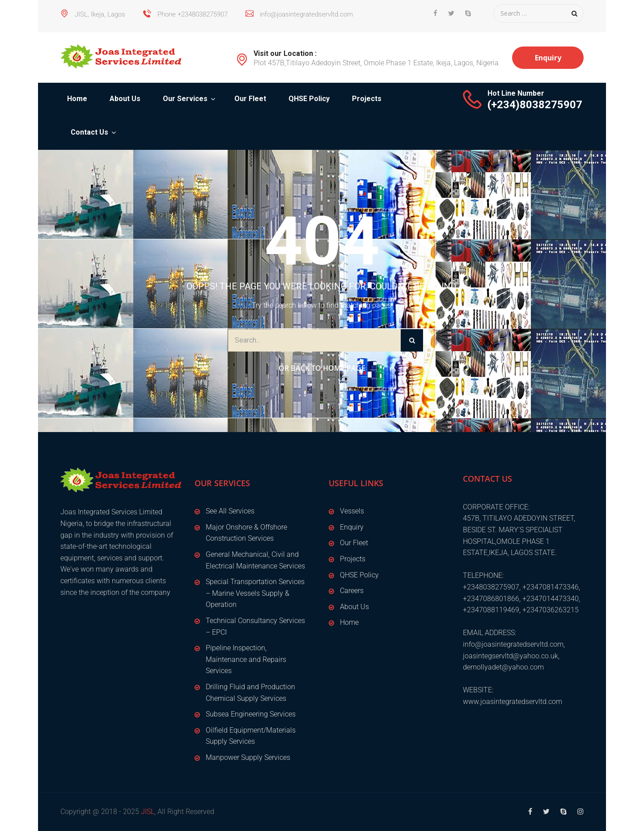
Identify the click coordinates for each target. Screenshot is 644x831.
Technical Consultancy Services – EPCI (255, 626)
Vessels (352, 511)
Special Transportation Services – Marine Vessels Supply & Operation (255, 593)
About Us (125, 99)
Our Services (185, 99)
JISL (148, 812)
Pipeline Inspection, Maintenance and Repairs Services (246, 659)
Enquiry (548, 58)
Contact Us (89, 132)
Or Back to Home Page (322, 368)
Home (77, 99)
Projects (367, 99)
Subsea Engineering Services (251, 714)
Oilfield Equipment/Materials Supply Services (251, 736)
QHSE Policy (309, 99)
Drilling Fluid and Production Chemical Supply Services (250, 693)
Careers (352, 591)
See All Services (230, 511)
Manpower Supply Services (248, 757)
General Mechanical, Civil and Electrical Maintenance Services (255, 560)
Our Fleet (250, 99)
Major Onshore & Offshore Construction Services (246, 533)
